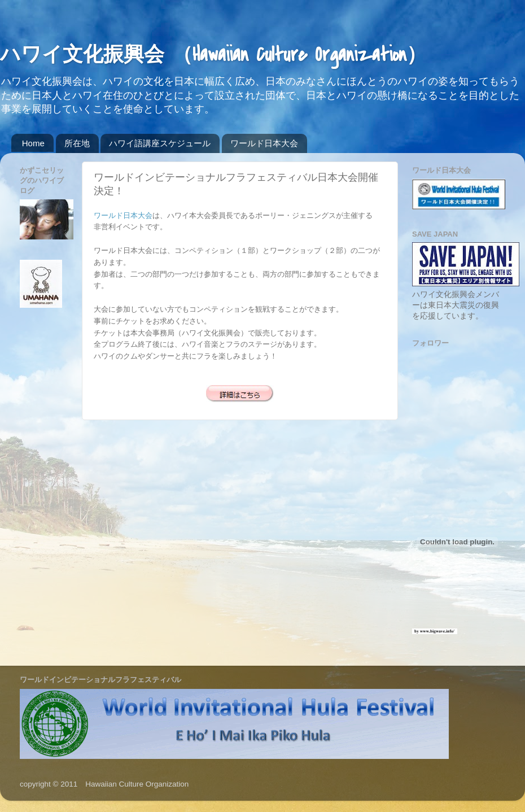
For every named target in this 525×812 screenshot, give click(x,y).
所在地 (77, 143)
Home (33, 143)
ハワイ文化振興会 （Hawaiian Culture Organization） (213, 55)
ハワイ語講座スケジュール (160, 143)
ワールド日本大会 (264, 143)
